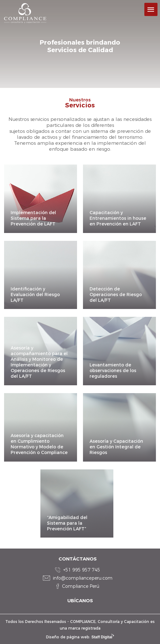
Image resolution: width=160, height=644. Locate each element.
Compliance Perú (81, 586)
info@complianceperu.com (83, 578)
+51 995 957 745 (82, 570)
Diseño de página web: (80, 637)
